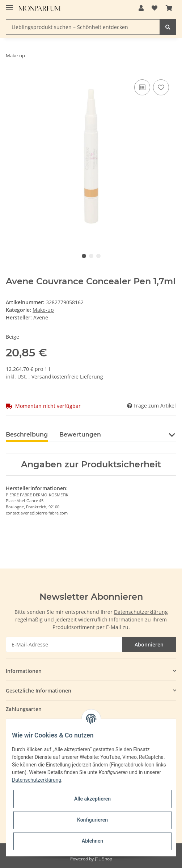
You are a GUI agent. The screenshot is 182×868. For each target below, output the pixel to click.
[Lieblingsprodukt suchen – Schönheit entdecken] (83, 27)
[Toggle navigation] (9, 5)
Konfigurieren (92, 820)
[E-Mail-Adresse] (64, 644)
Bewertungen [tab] (80, 435)
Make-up (43, 310)
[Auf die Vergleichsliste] (142, 87)
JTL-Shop (103, 859)
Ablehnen (92, 841)
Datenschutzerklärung (141, 612)
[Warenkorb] (169, 8)
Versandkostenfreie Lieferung (67, 377)
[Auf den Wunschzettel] (161, 87)
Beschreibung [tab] (27, 435)
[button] (141, 8)
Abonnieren (149, 644)
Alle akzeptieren (92, 799)
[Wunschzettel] (155, 8)
